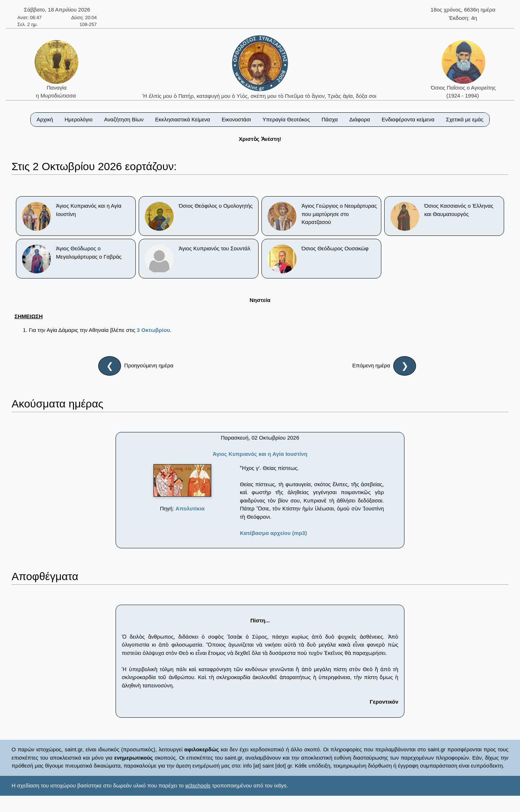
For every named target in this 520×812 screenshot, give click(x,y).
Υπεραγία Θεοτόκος (286, 119)
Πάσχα (330, 119)
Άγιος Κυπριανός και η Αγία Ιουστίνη (260, 454)
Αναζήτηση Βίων (124, 119)
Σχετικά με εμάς (465, 119)
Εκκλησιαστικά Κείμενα (182, 119)
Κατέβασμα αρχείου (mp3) (273, 533)
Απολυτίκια (190, 508)
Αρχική (45, 119)
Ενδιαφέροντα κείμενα (408, 119)
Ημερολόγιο (79, 119)
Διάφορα (359, 119)
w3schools (198, 785)
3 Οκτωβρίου (153, 330)
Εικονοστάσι (236, 119)
